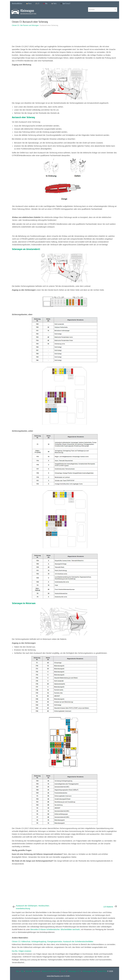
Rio (45, 4)
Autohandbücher (17, 3)
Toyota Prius (102, 971)
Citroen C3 (16, 25)
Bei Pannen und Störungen (30, 25)
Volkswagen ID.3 (74, 971)
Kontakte (37, 971)
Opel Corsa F (65, 4)
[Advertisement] (65, 36)
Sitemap (28, 971)
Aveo (29, 4)
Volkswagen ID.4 (89, 971)
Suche (63, 971)
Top (22, 971)
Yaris (54, 4)
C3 (37, 4)
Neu (18, 971)
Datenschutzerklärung (51, 971)
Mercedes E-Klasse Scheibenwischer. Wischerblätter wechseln (55, 929)
